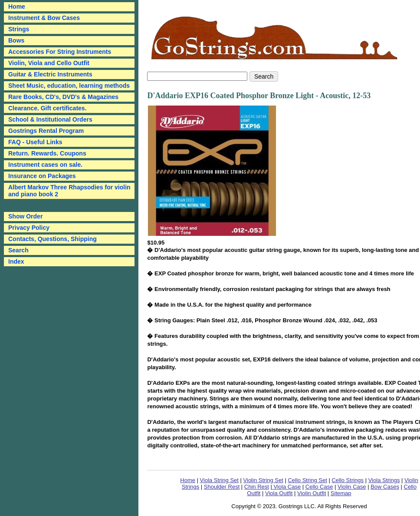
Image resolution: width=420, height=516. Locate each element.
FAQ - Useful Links (35, 142)
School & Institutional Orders (50, 119)
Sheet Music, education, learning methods (69, 86)
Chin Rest (257, 487)
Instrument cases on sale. (45, 165)
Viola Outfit (279, 493)
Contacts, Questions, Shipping (52, 239)
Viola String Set (219, 480)
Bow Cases (385, 487)
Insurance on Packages (42, 176)
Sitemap (341, 493)
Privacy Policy (29, 228)
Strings (19, 29)
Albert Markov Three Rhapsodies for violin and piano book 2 (69, 191)
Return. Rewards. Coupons (47, 153)
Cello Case (319, 487)
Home (188, 480)
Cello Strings (348, 480)
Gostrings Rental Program (46, 131)
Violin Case (352, 487)
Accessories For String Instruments (60, 52)
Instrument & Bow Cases (44, 18)
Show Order (25, 216)
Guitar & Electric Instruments (50, 74)
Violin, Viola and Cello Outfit (49, 63)
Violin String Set (263, 480)
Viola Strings (384, 480)
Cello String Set (307, 480)
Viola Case (286, 487)
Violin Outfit (312, 493)
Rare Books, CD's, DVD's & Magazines (63, 97)
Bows (16, 40)
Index (16, 261)
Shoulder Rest (222, 487)
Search (18, 250)
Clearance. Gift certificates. (48, 108)
